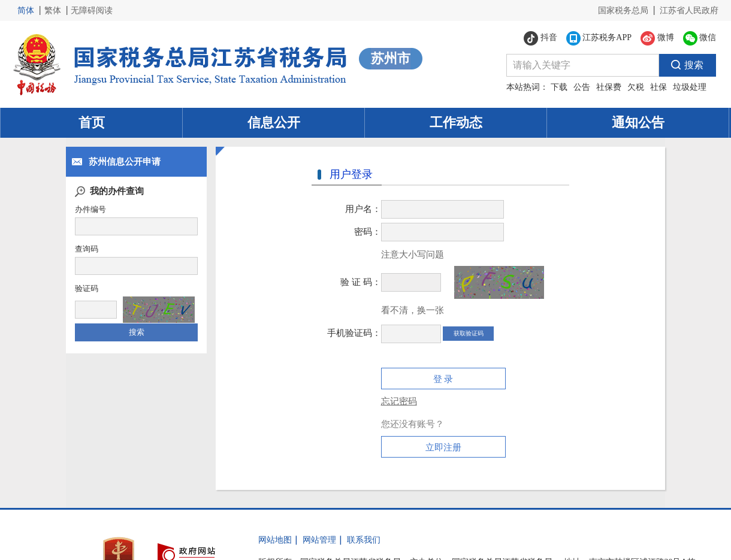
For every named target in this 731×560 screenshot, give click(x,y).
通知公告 (638, 122)
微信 (700, 38)
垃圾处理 (690, 87)
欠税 (636, 87)
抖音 (540, 38)
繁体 (53, 10)
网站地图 (275, 540)
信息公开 (274, 122)
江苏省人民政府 (689, 10)
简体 (26, 10)
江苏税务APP (599, 38)
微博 (657, 38)
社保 (658, 87)
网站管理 (319, 540)
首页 (92, 122)
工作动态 (456, 122)
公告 (582, 87)
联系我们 (364, 540)
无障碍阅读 (92, 10)
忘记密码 (399, 401)
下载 (559, 87)
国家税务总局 (623, 10)
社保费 (609, 87)
